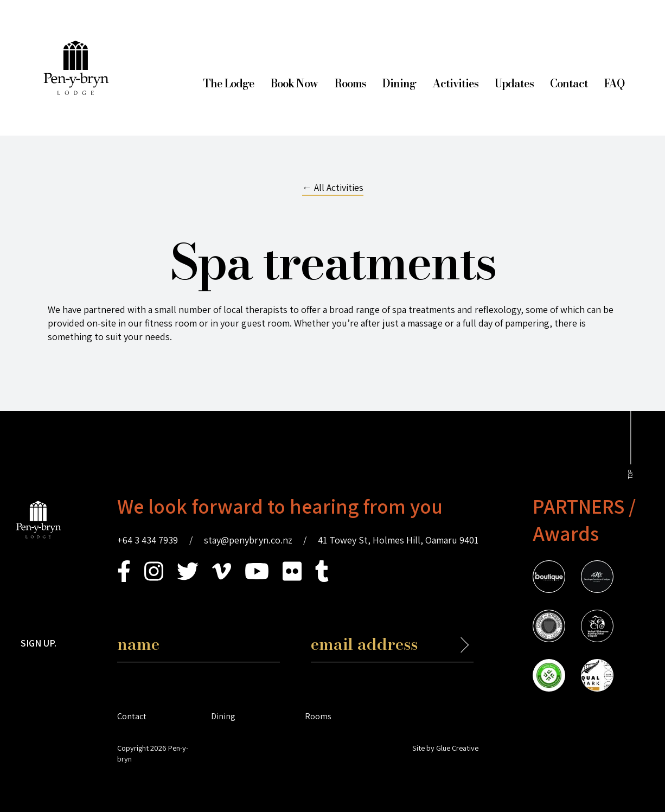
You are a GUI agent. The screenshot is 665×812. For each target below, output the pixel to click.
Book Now (294, 83)
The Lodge (229, 83)
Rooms (350, 83)
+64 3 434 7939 (148, 540)
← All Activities (333, 187)
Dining (399, 83)
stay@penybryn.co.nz (248, 540)
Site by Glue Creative (445, 748)
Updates (514, 83)
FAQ (614, 83)
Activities (455, 83)
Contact (569, 83)
